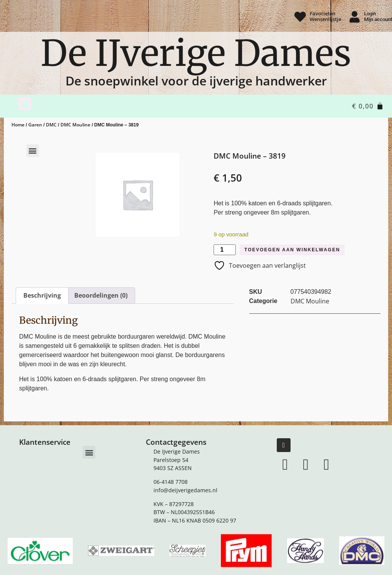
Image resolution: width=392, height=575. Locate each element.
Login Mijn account (378, 16)
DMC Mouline (75, 125)
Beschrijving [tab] (42, 295)
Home (18, 125)
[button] (25, 104)
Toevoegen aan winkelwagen (292, 250)
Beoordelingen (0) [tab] (101, 295)
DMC (51, 125)
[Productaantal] (225, 250)
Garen (35, 125)
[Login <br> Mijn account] (354, 17)
